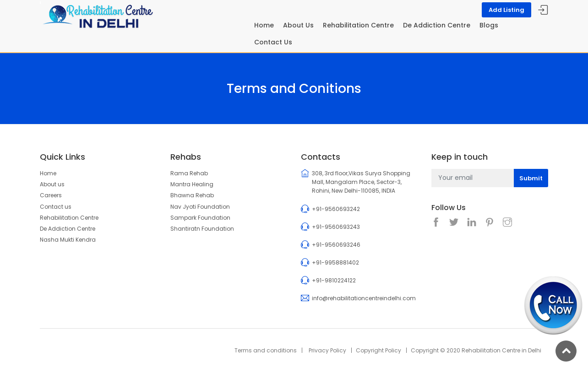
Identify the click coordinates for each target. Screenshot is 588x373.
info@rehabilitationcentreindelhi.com (364, 298)
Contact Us (273, 42)
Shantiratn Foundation (202, 229)
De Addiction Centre (437, 25)
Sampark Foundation (200, 218)
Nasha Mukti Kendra (68, 240)
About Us (298, 25)
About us (52, 184)
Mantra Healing (192, 184)
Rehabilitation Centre (358, 25)
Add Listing (506, 10)
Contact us (56, 207)
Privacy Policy (327, 350)
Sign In (543, 10)
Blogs (489, 25)
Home (264, 25)
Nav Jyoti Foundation (200, 207)
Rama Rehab (189, 173)
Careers (51, 195)
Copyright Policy (378, 350)
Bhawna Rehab (192, 195)
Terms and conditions (266, 350)
